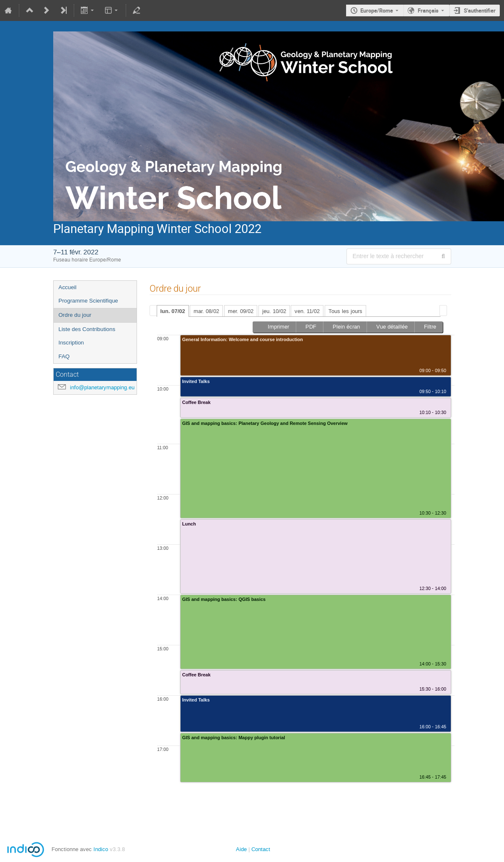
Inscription (71, 343)
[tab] (173, 311)
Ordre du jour (75, 315)
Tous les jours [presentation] (345, 311)
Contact (261, 849)
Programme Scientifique (88, 301)
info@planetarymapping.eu (102, 387)
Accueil (68, 287)
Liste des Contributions (87, 329)
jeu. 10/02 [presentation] (274, 311)
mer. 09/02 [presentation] (241, 311)
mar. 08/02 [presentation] (206, 311)
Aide (241, 849)
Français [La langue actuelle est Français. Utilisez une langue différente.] (428, 10)
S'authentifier (480, 10)
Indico (101, 849)
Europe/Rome (377, 10)
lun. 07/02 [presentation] (173, 311)
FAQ (64, 356)
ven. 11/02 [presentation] (307, 311)
